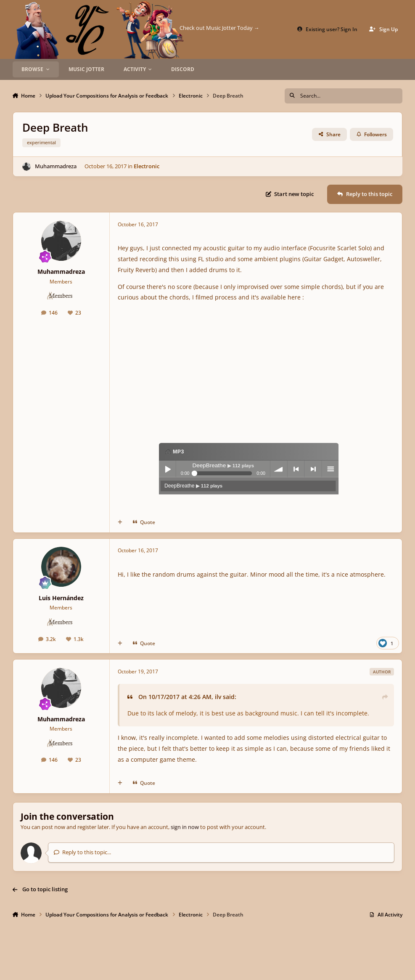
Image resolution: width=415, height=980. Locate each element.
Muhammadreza (56, 166)
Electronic (147, 166)
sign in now (185, 827)
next (313, 469)
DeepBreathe (193, 485)
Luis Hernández (61, 598)
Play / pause (167, 469)
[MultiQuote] (120, 522)
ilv (218, 697)
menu (330, 469)
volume (279, 469)
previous (296, 469)
